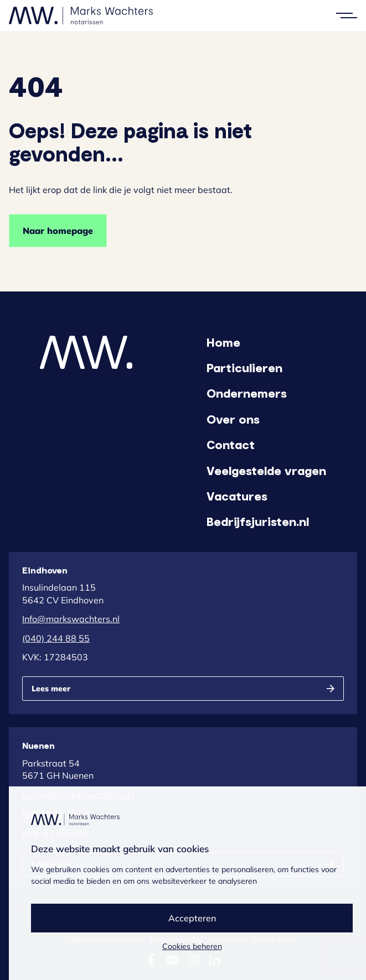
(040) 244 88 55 (56, 638)
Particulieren (244, 367)
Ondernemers (247, 393)
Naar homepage (58, 231)
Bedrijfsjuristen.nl (258, 521)
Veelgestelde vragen (266, 470)
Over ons (233, 419)
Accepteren (192, 918)
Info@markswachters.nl (71, 619)
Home (223, 342)
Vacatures (237, 496)
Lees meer (51, 689)
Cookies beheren (192, 946)
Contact (231, 444)
